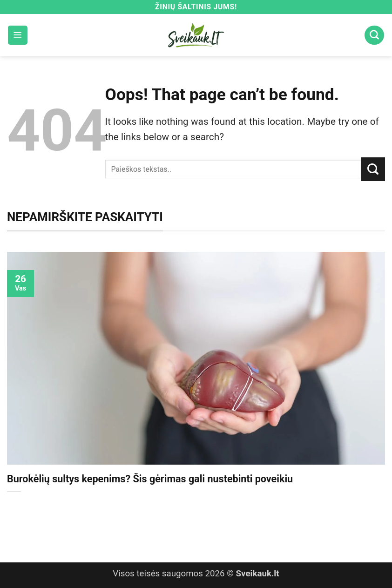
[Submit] (373, 169)
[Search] (374, 35)
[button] (18, 35)
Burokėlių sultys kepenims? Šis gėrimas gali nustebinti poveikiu (150, 479)
